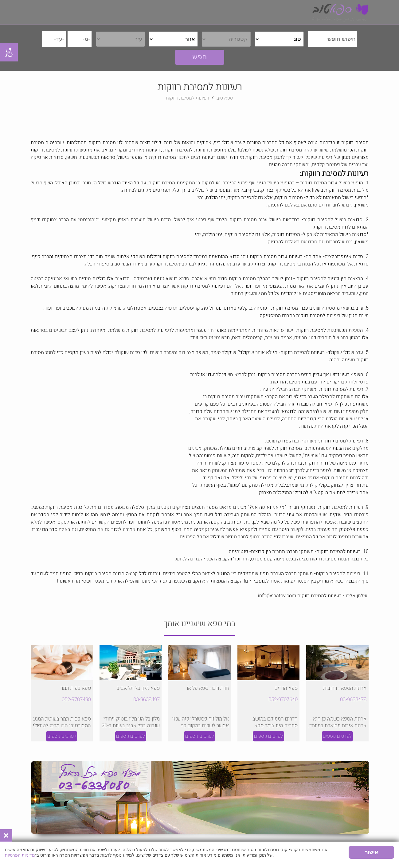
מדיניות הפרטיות (20, 855)
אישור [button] (371, 852)
